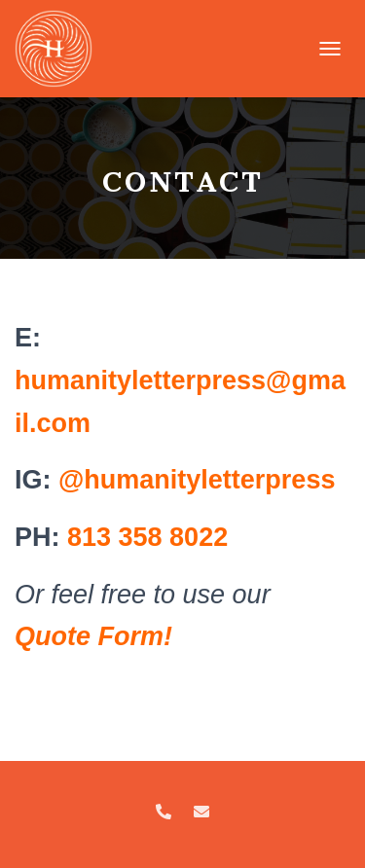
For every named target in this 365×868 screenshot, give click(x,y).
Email (201, 813)
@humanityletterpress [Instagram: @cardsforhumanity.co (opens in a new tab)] (197, 480)
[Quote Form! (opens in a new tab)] (93, 636)
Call (164, 813)
